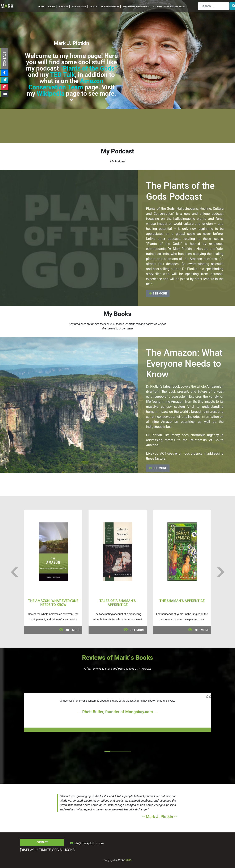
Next (221, 572)
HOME (41, 7)
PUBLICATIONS (79, 7)
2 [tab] (112, 752)
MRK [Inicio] (7, 6)
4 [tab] (123, 752)
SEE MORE (158, 293)
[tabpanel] (117, 712)
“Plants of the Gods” (89, 68)
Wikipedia (51, 93)
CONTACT (5, 59)
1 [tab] (107, 752)
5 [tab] (128, 752)
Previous (14, 572)
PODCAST (63, 7)
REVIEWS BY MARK (110, 7)
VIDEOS (94, 7)
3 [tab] (118, 752)
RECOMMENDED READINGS (136, 7)
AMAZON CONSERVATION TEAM (169, 7)
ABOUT (52, 7)
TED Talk (62, 75)
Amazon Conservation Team (66, 84)
